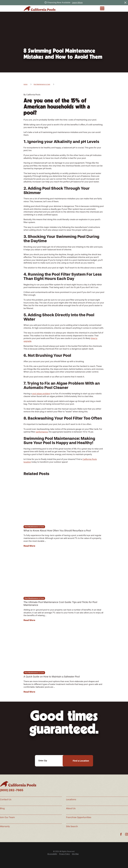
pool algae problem (41, 394)
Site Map (75, 854)
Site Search (72, 826)
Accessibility (52, 854)
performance (42, 432)
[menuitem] (52, 854)
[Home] (39, 9)
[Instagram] (127, 834)
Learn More (77, 3)
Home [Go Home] (25, 84)
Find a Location (81, 761)
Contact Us (6, 800)
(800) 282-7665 (12, 790)
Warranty (5, 826)
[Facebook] (121, 834)
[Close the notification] (125, 3)
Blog (2, 808)
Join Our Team (7, 817)
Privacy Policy (65, 854)
